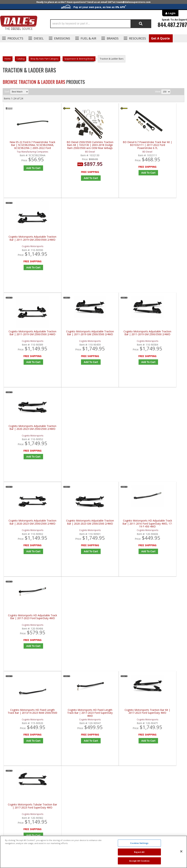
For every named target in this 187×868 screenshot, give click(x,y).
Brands (113, 38)
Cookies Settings (139, 843)
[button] (101, 24)
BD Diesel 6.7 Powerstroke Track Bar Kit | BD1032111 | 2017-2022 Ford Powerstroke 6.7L (117, 151)
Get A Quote (160, 38)
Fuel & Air (88, 38)
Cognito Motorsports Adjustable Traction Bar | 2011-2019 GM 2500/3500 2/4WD (163, 151)
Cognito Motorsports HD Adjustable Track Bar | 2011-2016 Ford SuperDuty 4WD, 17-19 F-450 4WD (117, 344)
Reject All (139, 852)
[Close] (181, 851)
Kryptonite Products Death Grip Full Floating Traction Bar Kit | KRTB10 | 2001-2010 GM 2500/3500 (27, 633)
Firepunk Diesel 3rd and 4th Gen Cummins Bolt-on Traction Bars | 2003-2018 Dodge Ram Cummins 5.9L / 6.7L (27, 537)
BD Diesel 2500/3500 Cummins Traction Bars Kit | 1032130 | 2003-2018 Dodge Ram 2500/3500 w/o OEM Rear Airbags (72, 151)
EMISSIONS (62, 38)
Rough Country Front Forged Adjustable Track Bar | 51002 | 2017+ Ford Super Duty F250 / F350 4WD (163, 633)
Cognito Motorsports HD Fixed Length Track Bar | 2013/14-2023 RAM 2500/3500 (26, 440)
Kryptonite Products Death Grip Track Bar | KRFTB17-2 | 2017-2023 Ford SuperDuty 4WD (117, 633)
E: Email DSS (13, 752)
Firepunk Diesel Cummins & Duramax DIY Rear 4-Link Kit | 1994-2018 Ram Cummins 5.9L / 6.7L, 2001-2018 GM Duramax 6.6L (72, 537)
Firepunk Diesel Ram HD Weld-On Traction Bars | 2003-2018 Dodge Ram (163, 537)
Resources (137, 38)
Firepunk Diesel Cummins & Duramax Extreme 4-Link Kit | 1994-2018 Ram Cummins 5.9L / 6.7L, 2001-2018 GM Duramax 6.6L (117, 537)
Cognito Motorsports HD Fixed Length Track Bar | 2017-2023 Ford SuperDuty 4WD (72, 440)
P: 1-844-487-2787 (17, 742)
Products (15, 38)
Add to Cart (27, 174)
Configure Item (27, 565)
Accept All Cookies (139, 861)
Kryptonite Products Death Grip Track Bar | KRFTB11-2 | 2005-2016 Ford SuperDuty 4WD (72, 633)
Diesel (39, 38)
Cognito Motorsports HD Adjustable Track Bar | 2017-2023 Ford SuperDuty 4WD (163, 344)
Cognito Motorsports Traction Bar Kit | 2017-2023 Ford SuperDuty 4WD (117, 440)
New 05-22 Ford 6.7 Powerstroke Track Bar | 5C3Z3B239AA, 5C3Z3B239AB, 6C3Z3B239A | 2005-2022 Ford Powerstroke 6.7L (26, 151)
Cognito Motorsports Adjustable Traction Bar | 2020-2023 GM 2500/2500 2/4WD (163, 247)
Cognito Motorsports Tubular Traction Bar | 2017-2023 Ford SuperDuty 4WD (163, 440)
